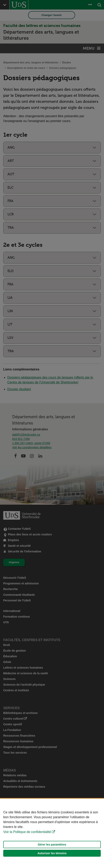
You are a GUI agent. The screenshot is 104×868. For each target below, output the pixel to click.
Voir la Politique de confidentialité (27, 832)
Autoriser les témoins (52, 853)
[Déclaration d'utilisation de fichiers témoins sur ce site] (52, 833)
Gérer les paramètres (52, 845)
